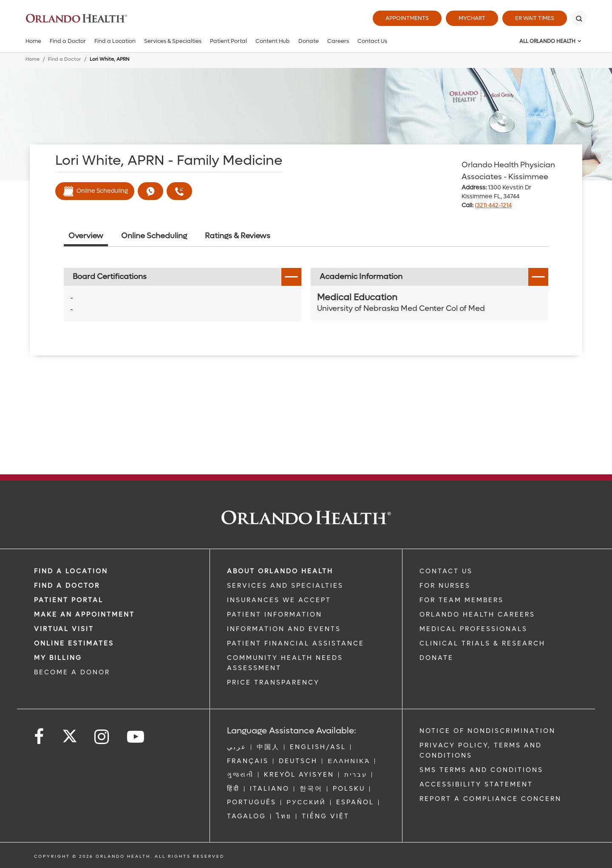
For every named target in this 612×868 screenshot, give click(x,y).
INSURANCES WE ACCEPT (279, 600)
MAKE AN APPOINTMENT (84, 614)
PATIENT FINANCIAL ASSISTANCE (296, 643)
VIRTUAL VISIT (64, 629)
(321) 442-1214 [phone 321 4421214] (493, 205)
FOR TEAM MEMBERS (462, 600)
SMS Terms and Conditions (481, 770)
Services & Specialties (173, 41)
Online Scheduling (95, 191)
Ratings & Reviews (238, 236)
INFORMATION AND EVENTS (284, 629)
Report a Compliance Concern (490, 799)
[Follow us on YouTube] (136, 737)
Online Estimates (74, 643)
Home (33, 41)
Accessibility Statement (476, 784)
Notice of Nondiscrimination (487, 731)
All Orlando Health (547, 41)
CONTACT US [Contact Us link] (446, 571)
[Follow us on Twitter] (70, 733)
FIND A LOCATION (71, 571)
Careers (338, 41)
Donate (309, 41)
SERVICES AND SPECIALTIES (285, 586)
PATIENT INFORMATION (275, 614)
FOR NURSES (445, 586)
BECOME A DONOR (72, 672)
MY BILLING (58, 658)
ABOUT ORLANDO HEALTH (280, 571)
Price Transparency (273, 682)
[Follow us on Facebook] (40, 737)
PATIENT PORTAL (69, 600)
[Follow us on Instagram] (102, 737)
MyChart (472, 18)
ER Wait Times (535, 18)
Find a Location (115, 41)
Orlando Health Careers (477, 614)
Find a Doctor (68, 41)
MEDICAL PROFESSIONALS (473, 629)
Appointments (407, 18)
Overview (86, 236)
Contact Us (372, 41)
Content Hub (273, 41)
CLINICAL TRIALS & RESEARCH (482, 643)
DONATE (436, 658)
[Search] (579, 18)
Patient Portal (228, 41)
